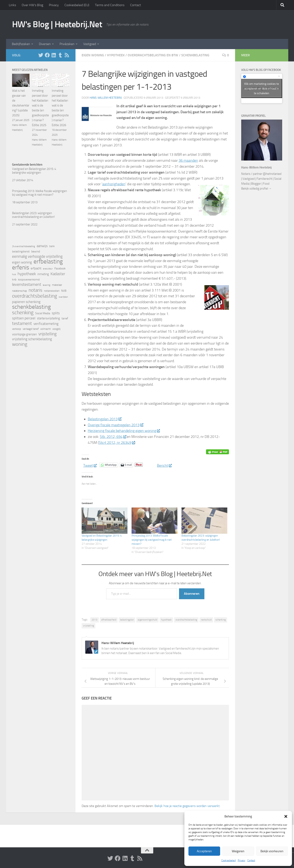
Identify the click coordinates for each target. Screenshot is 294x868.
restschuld (206, 620)
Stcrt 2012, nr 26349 (117, 443)
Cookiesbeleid (229, 860)
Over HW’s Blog (32, 5)
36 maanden (188, 160)
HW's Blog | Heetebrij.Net (57, 24)
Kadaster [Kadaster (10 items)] (58, 274)
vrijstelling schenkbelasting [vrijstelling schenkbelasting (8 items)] (32, 339)
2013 (95, 620)
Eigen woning (93, 55)
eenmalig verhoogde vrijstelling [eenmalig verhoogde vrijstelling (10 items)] (37, 257)
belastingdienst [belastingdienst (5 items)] (21, 251)
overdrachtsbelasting (186, 620)
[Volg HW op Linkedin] (54, 55)
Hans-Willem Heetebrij (106, 98)
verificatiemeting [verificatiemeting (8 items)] (46, 324)
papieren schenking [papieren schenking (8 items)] (26, 302)
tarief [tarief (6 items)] (65, 318)
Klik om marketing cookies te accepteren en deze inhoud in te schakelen (262, 88)
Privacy (242, 860)
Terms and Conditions (110, 5)
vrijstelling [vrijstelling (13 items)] (48, 334)
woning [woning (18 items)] (20, 344)
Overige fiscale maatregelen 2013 (115, 425)
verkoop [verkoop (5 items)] (17, 329)
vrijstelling (88, 626)
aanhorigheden (114, 184)
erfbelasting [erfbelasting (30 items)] (48, 262)
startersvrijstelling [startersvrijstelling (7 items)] (48, 318)
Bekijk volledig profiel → (256, 189)
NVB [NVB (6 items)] (64, 291)
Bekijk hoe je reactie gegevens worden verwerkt (187, 806)
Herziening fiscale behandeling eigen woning (124, 431)
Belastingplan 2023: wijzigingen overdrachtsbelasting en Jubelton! (33, 215)
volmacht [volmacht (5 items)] (46, 329)
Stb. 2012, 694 (113, 437)
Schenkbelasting (195, 55)
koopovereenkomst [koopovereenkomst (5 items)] (29, 280)
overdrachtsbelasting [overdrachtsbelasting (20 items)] (35, 296)
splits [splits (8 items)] (56, 313)
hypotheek (166, 620)
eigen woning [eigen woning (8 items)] (22, 262)
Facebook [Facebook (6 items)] (60, 268)
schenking (221, 620)
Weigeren (238, 851)
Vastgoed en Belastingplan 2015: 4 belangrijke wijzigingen (34, 171)
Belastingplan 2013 (104, 419)
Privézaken (67, 44)
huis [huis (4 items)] (14, 274)
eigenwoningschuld (147, 620)
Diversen (45, 44)
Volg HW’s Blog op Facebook (261, 70)
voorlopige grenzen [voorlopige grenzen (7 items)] (24, 334)
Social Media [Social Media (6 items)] (43, 313)
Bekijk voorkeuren (272, 851)
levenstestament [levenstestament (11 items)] (27, 284)
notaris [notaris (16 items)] (35, 290)
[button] (286, 816)
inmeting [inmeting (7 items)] (43, 274)
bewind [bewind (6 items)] (36, 251)
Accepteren (204, 851)
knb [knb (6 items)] (14, 280)
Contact (251, 860)
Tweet (90, 465)
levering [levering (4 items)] (47, 285)
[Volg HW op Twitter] (41, 55)
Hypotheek (116, 55)
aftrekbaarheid (109, 620)
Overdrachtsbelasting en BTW (153, 55)
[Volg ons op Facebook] (47, 55)
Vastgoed (90, 44)
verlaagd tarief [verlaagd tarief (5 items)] (31, 329)
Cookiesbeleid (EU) (77, 5)
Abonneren (192, 594)
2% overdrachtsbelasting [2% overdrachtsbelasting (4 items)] (24, 246)
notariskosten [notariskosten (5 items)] (52, 291)
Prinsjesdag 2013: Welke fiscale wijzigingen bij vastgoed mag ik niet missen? (152, 540)
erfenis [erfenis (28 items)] (21, 267)
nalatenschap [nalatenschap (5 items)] (20, 291)
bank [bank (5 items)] (52, 246)
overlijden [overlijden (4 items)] (63, 297)
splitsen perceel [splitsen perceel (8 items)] (24, 318)
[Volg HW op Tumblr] (60, 55)
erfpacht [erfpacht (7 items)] (36, 268)
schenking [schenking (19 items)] (23, 313)
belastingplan (127, 620)
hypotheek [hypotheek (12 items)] (27, 274)
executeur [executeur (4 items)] (48, 269)
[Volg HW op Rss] (67, 55)
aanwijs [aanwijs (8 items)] (42, 246)
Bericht (164, 465)
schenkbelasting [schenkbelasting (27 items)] (31, 307)
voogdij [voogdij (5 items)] (56, 329)
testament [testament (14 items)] (22, 323)
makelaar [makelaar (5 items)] (57, 285)
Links (12, 5)
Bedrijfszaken (21, 44)
